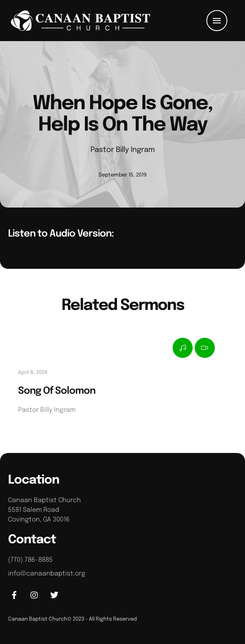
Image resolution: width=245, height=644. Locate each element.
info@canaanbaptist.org (47, 574)
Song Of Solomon (57, 391)
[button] (217, 21)
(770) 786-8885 (30, 560)
